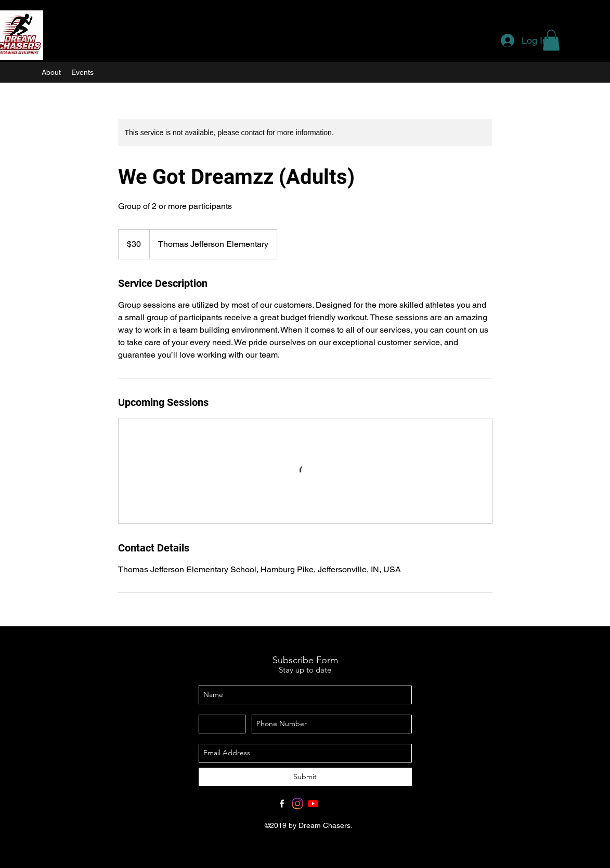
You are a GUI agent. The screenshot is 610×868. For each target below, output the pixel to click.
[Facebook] (282, 804)
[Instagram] (297, 804)
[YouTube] (313, 804)
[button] (551, 40)
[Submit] (305, 777)
